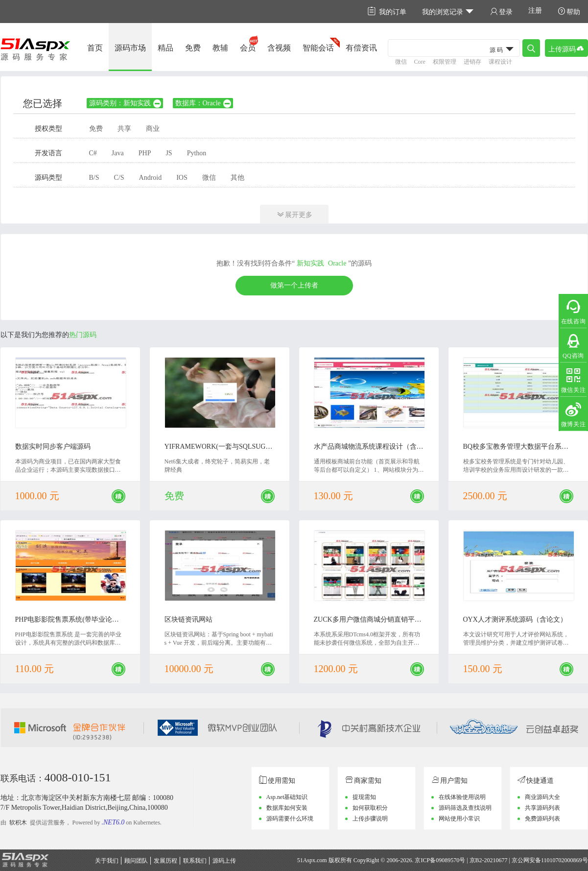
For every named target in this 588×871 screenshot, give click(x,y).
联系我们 (195, 861)
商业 (153, 129)
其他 (237, 178)
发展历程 (165, 861)
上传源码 (566, 48)
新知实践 (310, 263)
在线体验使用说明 (462, 797)
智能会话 (318, 48)
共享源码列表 (542, 808)
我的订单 (387, 12)
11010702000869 (562, 860)
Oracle (337, 263)
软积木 (18, 823)
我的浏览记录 (448, 12)
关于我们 (107, 861)
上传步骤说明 (370, 819)
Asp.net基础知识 (287, 797)
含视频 (279, 48)
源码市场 (130, 48)
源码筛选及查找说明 (465, 808)
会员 (248, 48)
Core (420, 62)
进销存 (472, 62)
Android (151, 178)
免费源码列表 (542, 819)
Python (197, 153)
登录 (501, 12)
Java (118, 153)
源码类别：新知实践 (126, 103)
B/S (94, 178)
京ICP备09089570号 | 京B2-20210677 (461, 860)
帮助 (569, 12)
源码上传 (224, 861)
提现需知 (364, 797)
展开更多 (294, 214)
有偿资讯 (361, 48)
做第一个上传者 (294, 285)
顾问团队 (136, 861)
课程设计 (500, 62)
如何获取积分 (370, 808)
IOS (182, 178)
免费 (193, 48)
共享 (124, 129)
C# (93, 153)
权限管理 (445, 62)
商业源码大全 (542, 797)
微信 (401, 62)
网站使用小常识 (459, 819)
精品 (165, 48)
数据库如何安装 (287, 808)
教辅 (220, 48)
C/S (119, 178)
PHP (145, 153)
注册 (535, 11)
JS (169, 153)
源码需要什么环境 (290, 819)
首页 (95, 48)
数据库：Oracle (204, 103)
